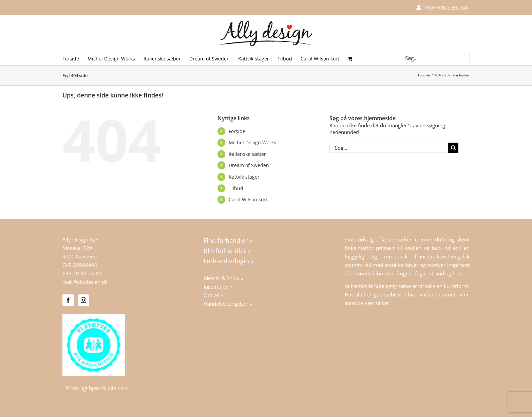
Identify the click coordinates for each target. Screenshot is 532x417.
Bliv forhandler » (227, 251)
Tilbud (236, 188)
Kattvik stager (244, 177)
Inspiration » (218, 287)
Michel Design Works (252, 142)
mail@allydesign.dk (85, 282)
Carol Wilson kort (248, 200)
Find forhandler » (228, 240)
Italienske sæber (247, 154)
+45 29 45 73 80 (82, 273)
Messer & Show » (223, 278)
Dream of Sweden (249, 165)
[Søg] (453, 148)
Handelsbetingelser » (228, 304)
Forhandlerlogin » (229, 261)
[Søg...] (389, 148)
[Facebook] (68, 300)
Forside (237, 131)
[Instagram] (83, 300)
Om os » (213, 295)
